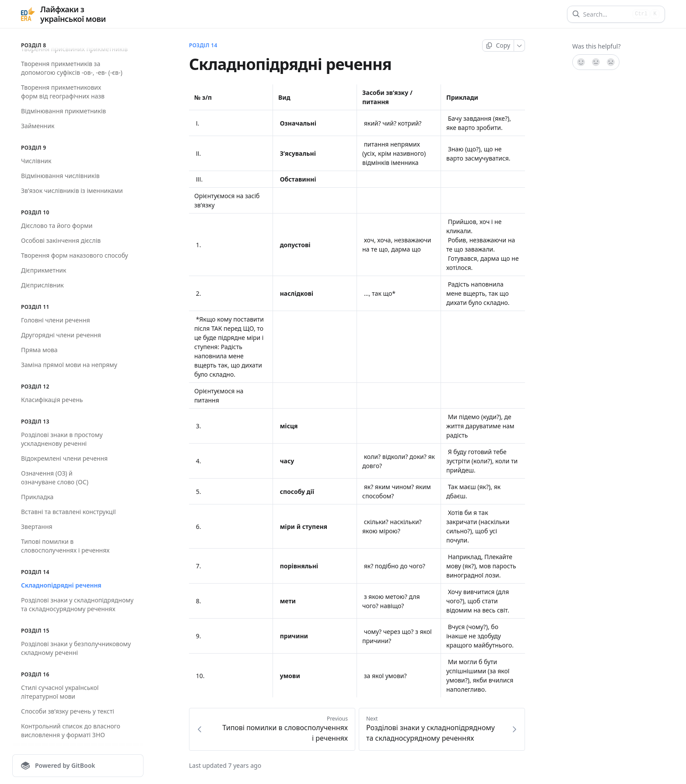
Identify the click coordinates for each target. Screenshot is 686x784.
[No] (611, 62)
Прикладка (37, 497)
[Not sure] (596, 62)
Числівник (36, 161)
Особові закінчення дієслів (61, 240)
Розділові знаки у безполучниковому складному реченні (76, 648)
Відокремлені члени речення (64, 458)
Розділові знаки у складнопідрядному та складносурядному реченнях (77, 604)
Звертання (37, 527)
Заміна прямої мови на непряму (69, 365)
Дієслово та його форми (57, 226)
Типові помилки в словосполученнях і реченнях (65, 546)
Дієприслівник (42, 285)
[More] (520, 45)
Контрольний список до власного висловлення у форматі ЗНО (71, 730)
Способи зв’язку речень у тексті (68, 711)
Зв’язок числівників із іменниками (72, 191)
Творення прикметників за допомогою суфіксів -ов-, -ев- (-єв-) (72, 68)
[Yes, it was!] (581, 62)
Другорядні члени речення (61, 335)
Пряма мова (39, 350)
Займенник (38, 126)
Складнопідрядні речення (61, 585)
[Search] (606, 14)
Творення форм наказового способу (75, 255)
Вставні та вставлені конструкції (68, 512)
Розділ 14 (203, 45)
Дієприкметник (44, 270)
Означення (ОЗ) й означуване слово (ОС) (55, 478)
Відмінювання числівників (60, 176)
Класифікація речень (52, 400)
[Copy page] (498, 45)
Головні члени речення (56, 320)
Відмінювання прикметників (63, 111)
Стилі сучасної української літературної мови (60, 692)
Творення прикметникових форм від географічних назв (63, 92)
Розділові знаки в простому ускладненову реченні (62, 439)
